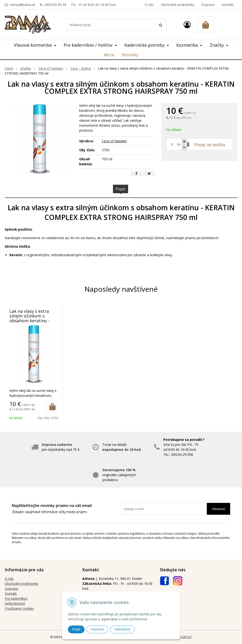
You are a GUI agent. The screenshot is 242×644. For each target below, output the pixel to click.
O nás (149, 5)
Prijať (76, 629)
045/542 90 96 (55, 5)
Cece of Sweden (114, 141)
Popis (121, 189)
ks (179, 144)
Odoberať (218, 509)
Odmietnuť (122, 629)
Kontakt (228, 5)
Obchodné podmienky (177, 5)
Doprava (208, 5)
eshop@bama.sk (23, 5)
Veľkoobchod (15, 603)
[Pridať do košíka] (52, 407)
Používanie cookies (19, 608)
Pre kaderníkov (16, 598)
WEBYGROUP (183, 637)
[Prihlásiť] (187, 25)
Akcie (109, 55)
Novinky (130, 55)
